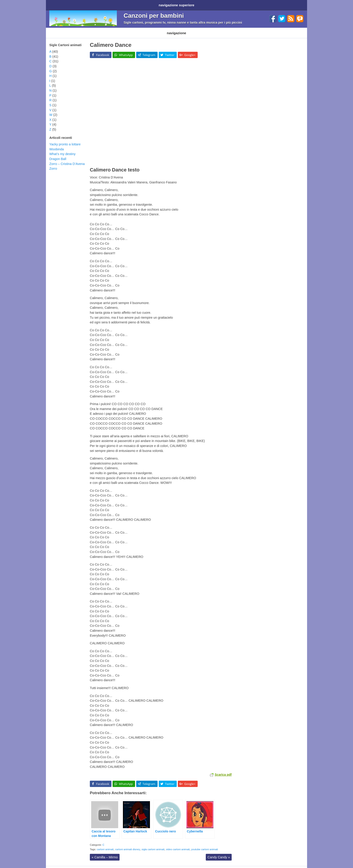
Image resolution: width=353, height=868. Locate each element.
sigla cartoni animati (153, 845)
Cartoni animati (59, 30)
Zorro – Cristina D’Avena (67, 159)
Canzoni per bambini (154, 14)
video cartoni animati (178, 845)
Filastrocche (136, 30)
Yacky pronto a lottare (65, 140)
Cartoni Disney (86, 30)
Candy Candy (219, 853)
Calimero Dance (111, 40)
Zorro (53, 164)
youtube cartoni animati (205, 845)
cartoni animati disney (128, 845)
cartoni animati (105, 845)
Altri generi (182, 30)
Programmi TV (112, 30)
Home (54, 4)
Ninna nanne (160, 30)
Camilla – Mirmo (105, 853)
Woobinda (57, 145)
